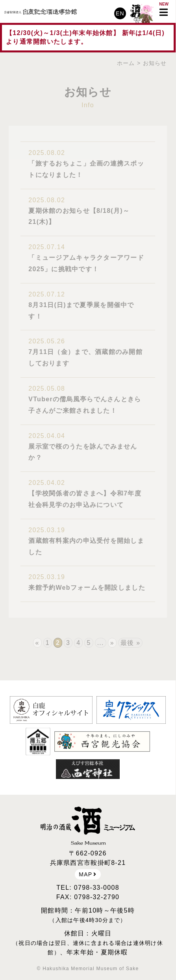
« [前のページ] (37, 643)
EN (120, 13)
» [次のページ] (112, 643)
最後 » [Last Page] (130, 643)
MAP (88, 874)
